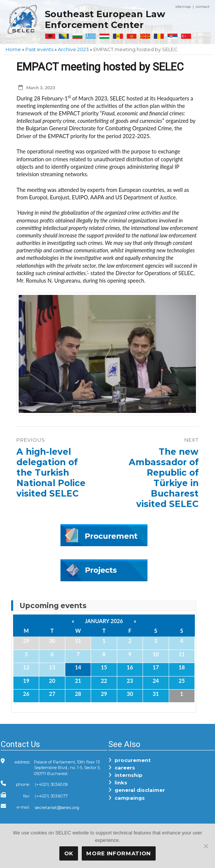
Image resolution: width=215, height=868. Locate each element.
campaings (127, 798)
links (118, 783)
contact (202, 7)
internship (125, 775)
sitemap (183, 7)
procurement (130, 760)
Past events (39, 49)
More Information (119, 853)
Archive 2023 (73, 49)
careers (122, 768)
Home (13, 49)
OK (69, 853)
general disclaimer (137, 790)
